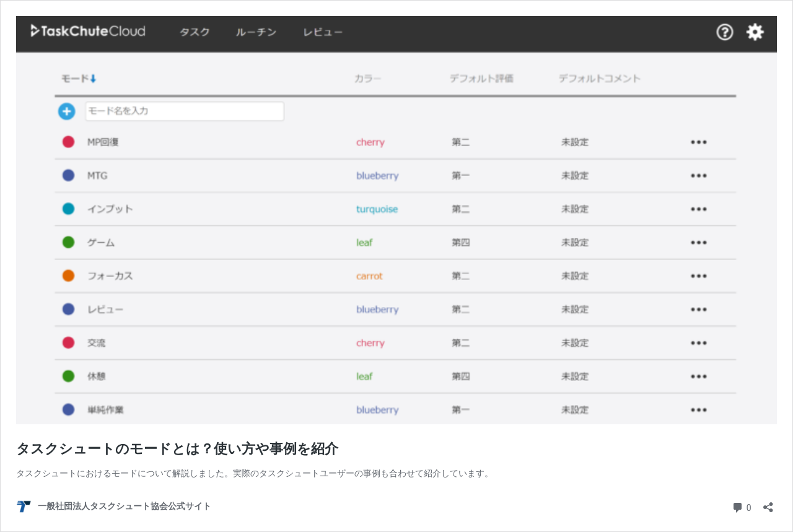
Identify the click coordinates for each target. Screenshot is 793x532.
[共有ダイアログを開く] (768, 503)
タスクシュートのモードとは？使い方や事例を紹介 (177, 449)
